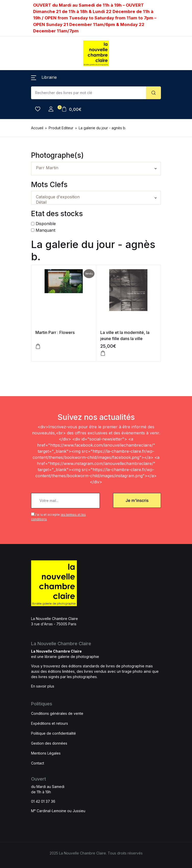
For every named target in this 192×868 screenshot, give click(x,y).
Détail (96, 202)
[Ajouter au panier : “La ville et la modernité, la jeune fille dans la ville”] (103, 353)
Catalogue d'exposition (96, 197)
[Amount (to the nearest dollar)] (89, 93)
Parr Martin (96, 168)
